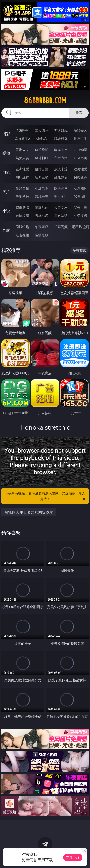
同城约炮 (22, 227)
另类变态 (80, 177)
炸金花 (42, 139)
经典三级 (42, 177)
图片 (6, 192)
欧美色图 (61, 188)
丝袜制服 (42, 158)
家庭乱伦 (42, 207)
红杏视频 (22, 235)
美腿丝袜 (22, 196)
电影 (6, 172)
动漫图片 (80, 188)
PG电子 (22, 130)
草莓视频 (61, 227)
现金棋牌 (61, 139)
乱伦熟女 (61, 177)
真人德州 (42, 130)
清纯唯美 (42, 196)
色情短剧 (42, 235)
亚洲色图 (42, 188)
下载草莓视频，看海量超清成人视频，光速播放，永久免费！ (46, 496)
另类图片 (80, 196)
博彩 (6, 134)
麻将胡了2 (22, 139)
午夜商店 (42, 227)
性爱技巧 (80, 216)
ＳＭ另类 (80, 158)
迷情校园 (22, 216)
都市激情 (22, 207)
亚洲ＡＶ (22, 150)
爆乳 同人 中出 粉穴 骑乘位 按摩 (29, 512)
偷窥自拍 (22, 188)
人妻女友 (61, 207)
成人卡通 (61, 169)
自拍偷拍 (42, 150)
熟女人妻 (22, 158)
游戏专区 (80, 130)
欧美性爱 (80, 169)
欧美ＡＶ (61, 150)
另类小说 (42, 216)
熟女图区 (61, 196)
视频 (6, 153)
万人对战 (61, 130)
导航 (6, 230)
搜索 (79, 113)
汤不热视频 (80, 227)
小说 (6, 211)
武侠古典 (80, 207)
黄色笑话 (61, 216)
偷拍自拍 (42, 169)
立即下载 (73, 857)
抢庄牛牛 (80, 139)
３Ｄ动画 (80, 150)
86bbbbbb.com (45, 100)
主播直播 (61, 158)
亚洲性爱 (22, 169)
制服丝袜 (22, 177)
